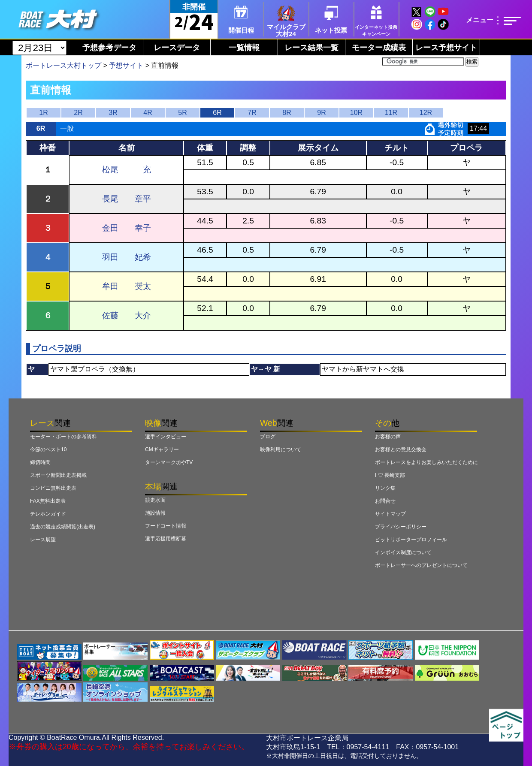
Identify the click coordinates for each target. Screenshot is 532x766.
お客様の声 (388, 437)
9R (321, 113)
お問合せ (385, 501)
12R (426, 113)
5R (182, 113)
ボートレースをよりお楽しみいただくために (426, 462)
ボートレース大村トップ (63, 65)
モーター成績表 (379, 48)
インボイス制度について (403, 552)
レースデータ (177, 48)
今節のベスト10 (48, 449)
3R (113, 113)
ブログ (268, 437)
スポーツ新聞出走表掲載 (58, 475)
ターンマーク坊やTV (169, 462)
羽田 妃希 (127, 257)
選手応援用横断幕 (166, 539)
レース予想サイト (446, 48)
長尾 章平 (127, 199)
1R (43, 113)
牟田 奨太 (127, 286)
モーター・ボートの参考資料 (63, 437)
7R (252, 113)
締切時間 (40, 462)
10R (356, 113)
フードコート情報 (166, 526)
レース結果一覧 (311, 48)
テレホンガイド (48, 514)
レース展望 (43, 540)
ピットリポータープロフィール (411, 540)
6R (217, 113)
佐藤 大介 (127, 315)
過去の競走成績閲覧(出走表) (63, 527)
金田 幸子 (127, 228)
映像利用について (281, 449)
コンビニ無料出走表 (53, 488)
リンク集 (385, 488)
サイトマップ (390, 514)
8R (287, 113)
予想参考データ (109, 48)
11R (391, 113)
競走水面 (155, 500)
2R (78, 113)
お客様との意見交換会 (401, 449)
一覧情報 (244, 48)
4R (148, 113)
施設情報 (155, 513)
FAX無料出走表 (48, 501)
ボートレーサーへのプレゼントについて (421, 565)
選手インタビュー (166, 437)
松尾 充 (127, 170)
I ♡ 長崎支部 (390, 475)
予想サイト (126, 65)
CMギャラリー (162, 449)
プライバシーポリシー (401, 527)
